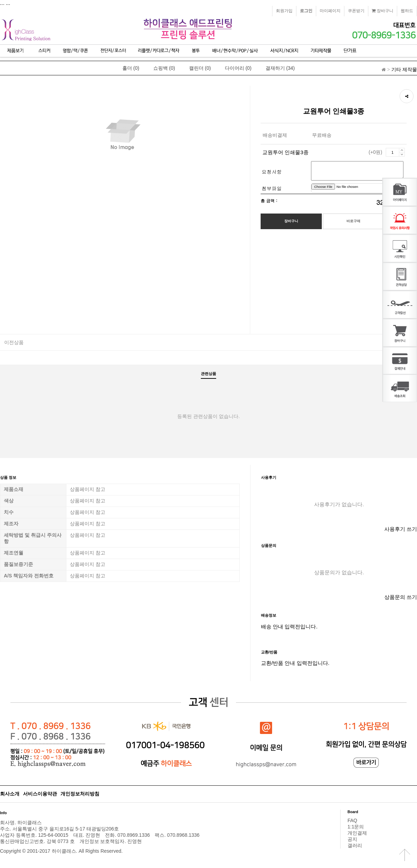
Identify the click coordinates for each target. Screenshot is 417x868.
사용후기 (269, 477)
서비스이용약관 (40, 794)
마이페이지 (330, 11)
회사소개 (10, 794)
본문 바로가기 (0, 0)
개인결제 (357, 833)
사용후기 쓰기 (401, 529)
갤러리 (355, 845)
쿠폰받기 (356, 11)
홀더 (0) (131, 68)
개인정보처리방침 (80, 794)
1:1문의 (356, 827)
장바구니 (383, 11)
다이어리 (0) (238, 68)
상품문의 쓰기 (401, 597)
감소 (402, 154)
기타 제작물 (404, 69)
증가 (402, 150)
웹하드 (407, 11)
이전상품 (14, 342)
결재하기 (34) (280, 68)
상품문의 (269, 545)
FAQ (352, 820)
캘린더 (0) (200, 68)
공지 (352, 839)
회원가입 (284, 11)
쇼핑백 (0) (164, 68)
